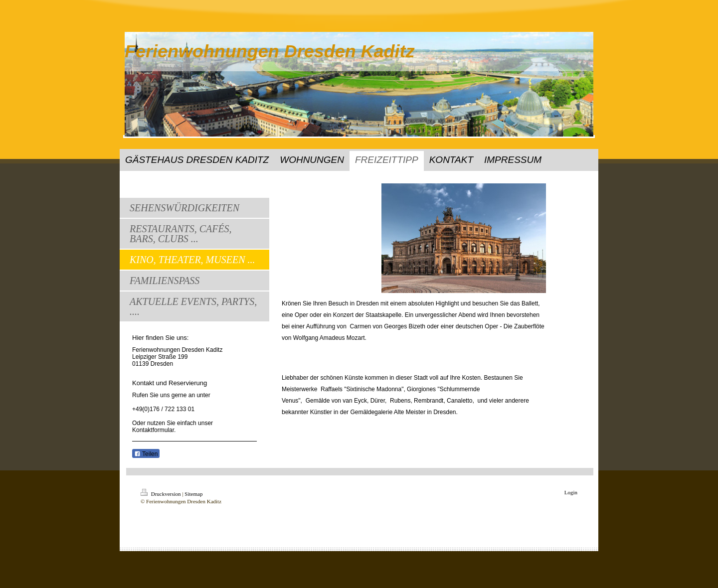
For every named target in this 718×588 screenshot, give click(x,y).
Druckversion (161, 494)
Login (571, 492)
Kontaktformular (153, 430)
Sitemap (193, 494)
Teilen (146, 454)
